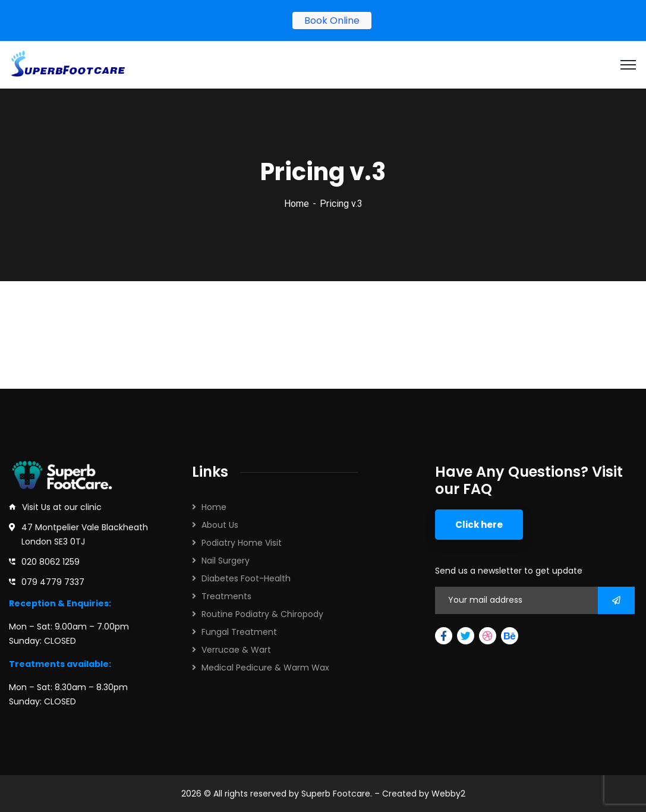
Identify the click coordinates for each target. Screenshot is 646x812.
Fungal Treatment (239, 632)
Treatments (226, 596)
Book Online (332, 21)
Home (297, 204)
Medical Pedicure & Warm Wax (265, 668)
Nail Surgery (226, 561)
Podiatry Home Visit (242, 543)
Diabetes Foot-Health (246, 578)
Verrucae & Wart (236, 650)
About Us (220, 525)
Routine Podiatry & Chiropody (262, 614)
